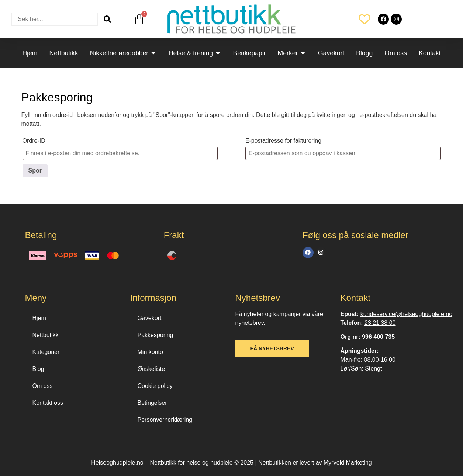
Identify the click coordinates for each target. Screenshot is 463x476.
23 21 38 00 (380, 323)
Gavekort (150, 318)
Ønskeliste (151, 369)
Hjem (39, 318)
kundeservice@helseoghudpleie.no (406, 314)
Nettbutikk (46, 335)
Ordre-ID (34, 141)
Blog (38, 369)
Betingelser (152, 403)
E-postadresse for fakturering (283, 141)
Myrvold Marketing (348, 463)
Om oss (43, 386)
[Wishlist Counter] (364, 19)
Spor (35, 171)
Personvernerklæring (165, 420)
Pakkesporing (156, 335)
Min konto (150, 352)
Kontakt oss (48, 403)
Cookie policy (155, 386)
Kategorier (46, 352)
